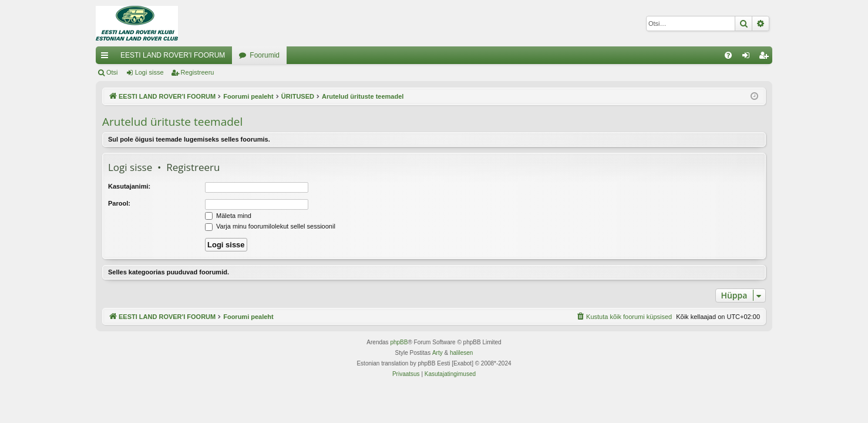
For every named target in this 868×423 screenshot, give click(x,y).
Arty (438, 353)
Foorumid (265, 55)
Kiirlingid (107, 58)
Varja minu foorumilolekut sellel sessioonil (270, 226)
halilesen (461, 353)
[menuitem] (728, 55)
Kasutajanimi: (129, 186)
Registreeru (198, 72)
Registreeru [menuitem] (766, 58)
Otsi (112, 72)
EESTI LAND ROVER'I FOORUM (173, 55)
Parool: (119, 203)
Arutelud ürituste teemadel (172, 122)
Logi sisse (149, 72)
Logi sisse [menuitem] (748, 58)
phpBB (399, 342)
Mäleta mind (228, 216)
